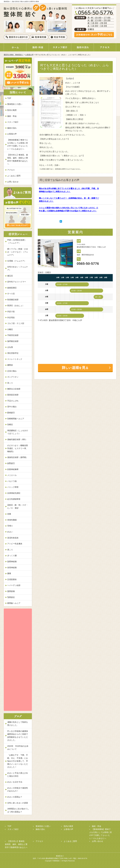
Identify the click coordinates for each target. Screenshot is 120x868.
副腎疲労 (11, 463)
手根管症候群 (13, 335)
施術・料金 (12, 116)
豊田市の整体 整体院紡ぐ (14, 55)
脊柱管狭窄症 (13, 353)
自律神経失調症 (14, 493)
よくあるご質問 (14, 176)
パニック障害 (13, 487)
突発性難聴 (12, 520)
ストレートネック (15, 359)
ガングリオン (13, 377)
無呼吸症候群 (13, 341)
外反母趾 (11, 318)
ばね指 (10, 347)
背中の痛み (12, 407)
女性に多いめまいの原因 (18, 803)
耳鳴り (10, 526)
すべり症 (11, 294)
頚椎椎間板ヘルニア (16, 419)
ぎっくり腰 (12, 556)
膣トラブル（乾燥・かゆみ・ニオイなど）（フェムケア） (18, 252)
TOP (9, 98)
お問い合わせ (13, 182)
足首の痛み (12, 371)
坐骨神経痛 (12, 568)
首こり (10, 383)
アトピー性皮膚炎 (15, 544)
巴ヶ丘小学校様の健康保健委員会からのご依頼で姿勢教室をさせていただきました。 (18, 736)
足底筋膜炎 (12, 579)
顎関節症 (11, 597)
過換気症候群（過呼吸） (18, 457)
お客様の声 (29, 55)
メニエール (12, 475)
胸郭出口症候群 (14, 389)
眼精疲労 (11, 413)
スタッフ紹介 (13, 122)
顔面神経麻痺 (13, 469)
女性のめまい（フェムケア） (18, 268)
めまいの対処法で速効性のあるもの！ (18, 789)
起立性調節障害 (14, 499)
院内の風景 (12, 110)
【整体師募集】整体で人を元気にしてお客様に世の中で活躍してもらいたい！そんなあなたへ (18, 144)
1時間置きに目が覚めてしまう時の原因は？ (18, 810)
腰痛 (9, 573)
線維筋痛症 (12, 288)
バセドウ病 (12, 481)
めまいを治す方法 (15, 782)
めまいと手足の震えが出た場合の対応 (18, 775)
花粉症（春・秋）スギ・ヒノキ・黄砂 (18, 507)
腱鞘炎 (10, 365)
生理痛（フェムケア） (17, 261)
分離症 (10, 329)
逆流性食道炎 (13, 538)
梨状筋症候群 (13, 395)
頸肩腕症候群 (13, 300)
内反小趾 (11, 312)
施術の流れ (12, 128)
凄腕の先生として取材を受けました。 (18, 724)
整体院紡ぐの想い (15, 104)
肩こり (10, 550)
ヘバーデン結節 (14, 585)
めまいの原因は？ (15, 797)
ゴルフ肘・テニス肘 (16, 323)
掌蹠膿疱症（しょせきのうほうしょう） (18, 432)
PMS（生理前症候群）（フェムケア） (17, 242)
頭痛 (9, 514)
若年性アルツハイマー (17, 282)
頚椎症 (10, 425)
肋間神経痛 (12, 562)
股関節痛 (11, 591)
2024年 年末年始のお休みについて (18, 748)
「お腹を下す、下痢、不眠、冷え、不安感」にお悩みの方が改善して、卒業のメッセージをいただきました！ (18, 761)
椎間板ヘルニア (14, 603)
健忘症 (10, 276)
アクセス (11, 170)
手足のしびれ (13, 401)
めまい (10, 532)
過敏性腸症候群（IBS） (17, 439)
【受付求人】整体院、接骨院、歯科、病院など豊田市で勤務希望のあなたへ (18, 159)
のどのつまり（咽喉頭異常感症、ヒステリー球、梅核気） (18, 448)
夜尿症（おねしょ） (16, 306)
